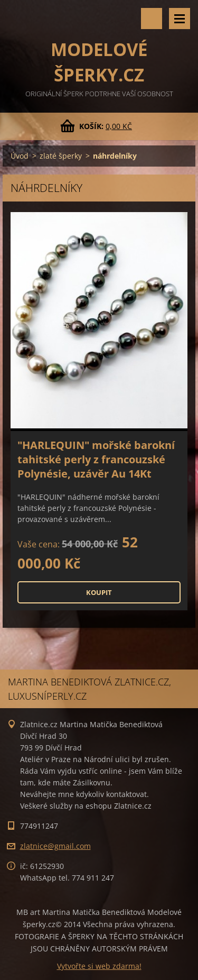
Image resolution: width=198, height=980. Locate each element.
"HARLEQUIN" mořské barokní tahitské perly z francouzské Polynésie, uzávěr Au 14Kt (96, 459)
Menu (180, 19)
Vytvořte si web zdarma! (99, 966)
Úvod (20, 156)
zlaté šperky (61, 156)
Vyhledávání (152, 19)
